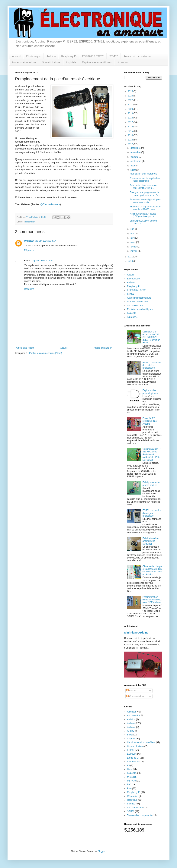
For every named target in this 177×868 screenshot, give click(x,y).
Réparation (30, 222)
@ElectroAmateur (50, 204)
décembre (136, 148)
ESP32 (131, 750)
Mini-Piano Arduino (136, 633)
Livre (130, 769)
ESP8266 (132, 754)
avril (133, 238)
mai (133, 234)
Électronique (34, 56)
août (133, 166)
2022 (131, 100)
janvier (134, 251)
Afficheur (132, 712)
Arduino (51, 56)
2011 (131, 257)
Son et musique (135, 808)
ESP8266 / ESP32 (93, 56)
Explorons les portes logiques (150, 392)
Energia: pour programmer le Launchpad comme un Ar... (145, 194)
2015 (131, 131)
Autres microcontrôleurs (137, 56)
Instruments (133, 762)
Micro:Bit (132, 777)
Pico (129, 788)
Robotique (132, 800)
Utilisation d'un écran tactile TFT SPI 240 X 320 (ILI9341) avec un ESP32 (151, 337)
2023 (131, 96)
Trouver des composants (140, 815)
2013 (131, 140)
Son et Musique (51, 62)
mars (133, 242)
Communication (135, 746)
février (134, 247)
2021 (131, 105)
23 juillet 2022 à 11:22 (42, 261)
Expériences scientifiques (97, 62)
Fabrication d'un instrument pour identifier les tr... (143, 187)
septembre (136, 161)
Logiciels (71, 62)
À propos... (124, 62)
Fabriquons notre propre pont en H (151, 484)
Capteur (131, 739)
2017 (131, 122)
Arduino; (131, 727)
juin (133, 229)
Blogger (102, 851)
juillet (133, 170)
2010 (131, 261)
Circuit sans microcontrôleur (141, 742)
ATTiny (131, 731)
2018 (131, 118)
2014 (131, 135)
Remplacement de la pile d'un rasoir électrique (145, 180)
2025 (131, 91)
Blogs (130, 735)
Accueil (16, 56)
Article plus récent (25, 348)
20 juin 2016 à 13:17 (46, 241)
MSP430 (131, 781)
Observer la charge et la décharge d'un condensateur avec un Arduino (152, 570)
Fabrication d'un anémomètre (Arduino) (151, 541)
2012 (131, 144)
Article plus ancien (103, 348)
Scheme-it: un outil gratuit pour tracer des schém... (145, 201)
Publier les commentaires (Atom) (46, 353)
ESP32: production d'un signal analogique (152, 513)
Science (131, 804)
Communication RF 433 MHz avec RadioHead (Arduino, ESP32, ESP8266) (152, 454)
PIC (129, 785)
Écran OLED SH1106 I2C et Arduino (150, 421)
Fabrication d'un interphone (144, 174)
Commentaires (135, 696)
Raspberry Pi (69, 56)
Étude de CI (133, 758)
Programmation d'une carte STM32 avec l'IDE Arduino (152, 600)
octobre (135, 157)
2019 (131, 113)
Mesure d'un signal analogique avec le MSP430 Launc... (145, 208)
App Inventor (134, 715)
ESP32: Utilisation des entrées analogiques (152, 365)
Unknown (29, 241)
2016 (131, 127)
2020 (131, 109)
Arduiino (131, 719)
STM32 (114, 56)
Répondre (29, 250)
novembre (136, 152)
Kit (128, 766)
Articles (131, 690)
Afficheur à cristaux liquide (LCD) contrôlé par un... (143, 215)
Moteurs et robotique (24, 62)
